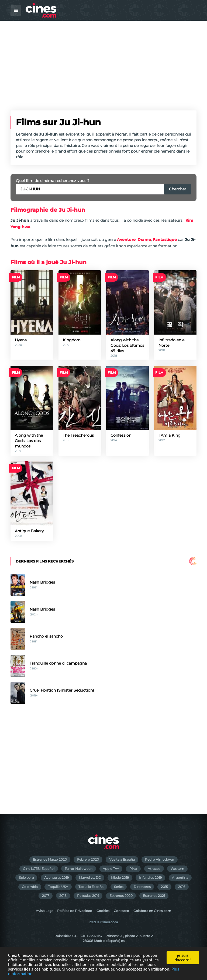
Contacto (121, 911)
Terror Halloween (79, 869)
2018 (63, 896)
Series (119, 887)
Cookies (103, 911)
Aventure (126, 240)
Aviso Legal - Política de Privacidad (64, 911)
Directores (142, 887)
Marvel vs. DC (90, 878)
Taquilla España (91, 887)
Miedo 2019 (120, 878)
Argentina (180, 878)
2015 (164, 887)
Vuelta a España (122, 859)
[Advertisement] (103, 61)
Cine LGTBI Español (39, 869)
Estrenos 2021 (154, 896)
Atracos (154, 869)
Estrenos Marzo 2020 (50, 859)
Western (177, 869)
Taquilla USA (58, 887)
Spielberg (26, 878)
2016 (182, 887)
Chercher (178, 189)
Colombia (30, 887)
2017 (46, 896)
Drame (144, 240)
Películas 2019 (88, 896)
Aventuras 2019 (56, 878)
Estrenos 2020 (121, 896)
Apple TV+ (111, 869)
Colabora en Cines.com (152, 911)
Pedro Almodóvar (160, 859)
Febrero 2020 (88, 859)
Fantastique (165, 240)
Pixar (133, 869)
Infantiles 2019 (150, 878)
